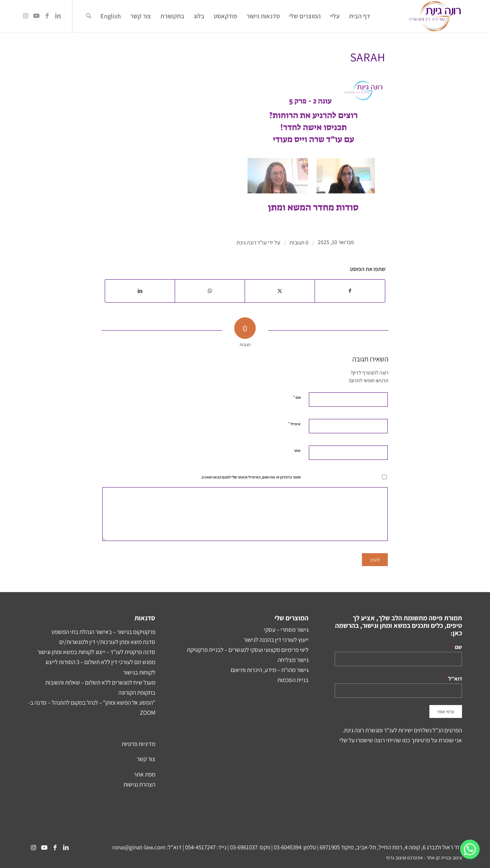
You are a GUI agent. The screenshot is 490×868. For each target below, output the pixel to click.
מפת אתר (145, 774)
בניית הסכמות (293, 680)
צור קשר (146, 759)
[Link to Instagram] (25, 16)
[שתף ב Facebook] (350, 291)
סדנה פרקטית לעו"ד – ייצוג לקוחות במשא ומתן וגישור (96, 652)
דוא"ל (455, 678)
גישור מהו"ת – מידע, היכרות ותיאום (270, 670)
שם (297, 397)
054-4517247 (200, 847)
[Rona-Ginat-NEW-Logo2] (435, 16)
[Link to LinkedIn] (58, 16)
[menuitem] (360, 16)
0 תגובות (299, 242)
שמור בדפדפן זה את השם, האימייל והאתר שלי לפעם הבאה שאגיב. (251, 477)
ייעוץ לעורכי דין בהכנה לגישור (276, 640)
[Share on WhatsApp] (210, 291)
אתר (297, 451)
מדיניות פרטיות (138, 744)
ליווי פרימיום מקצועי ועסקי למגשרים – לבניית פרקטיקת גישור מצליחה (248, 655)
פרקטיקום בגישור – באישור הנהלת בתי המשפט (103, 632)
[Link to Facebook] (47, 16)
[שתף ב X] (280, 291)
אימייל (294, 424)
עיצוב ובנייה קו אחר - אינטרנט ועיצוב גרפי (424, 858)
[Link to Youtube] (36, 16)
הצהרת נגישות (139, 784)
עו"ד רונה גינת (251, 242)
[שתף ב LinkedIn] (140, 291)
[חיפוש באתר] (89, 16)
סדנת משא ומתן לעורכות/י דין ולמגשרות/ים (107, 642)
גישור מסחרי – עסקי (286, 630)
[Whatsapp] (470, 849)
